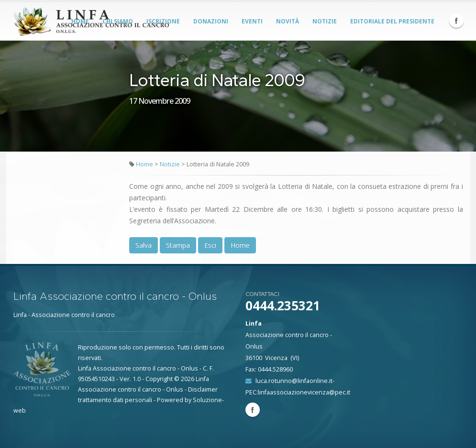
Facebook (456, 21)
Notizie (325, 21)
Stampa (178, 245)
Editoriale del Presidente (392, 21)
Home (144, 164)
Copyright (159, 379)
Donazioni (211, 21)
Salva (144, 245)
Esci (210, 245)
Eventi (252, 21)
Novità (288, 21)
